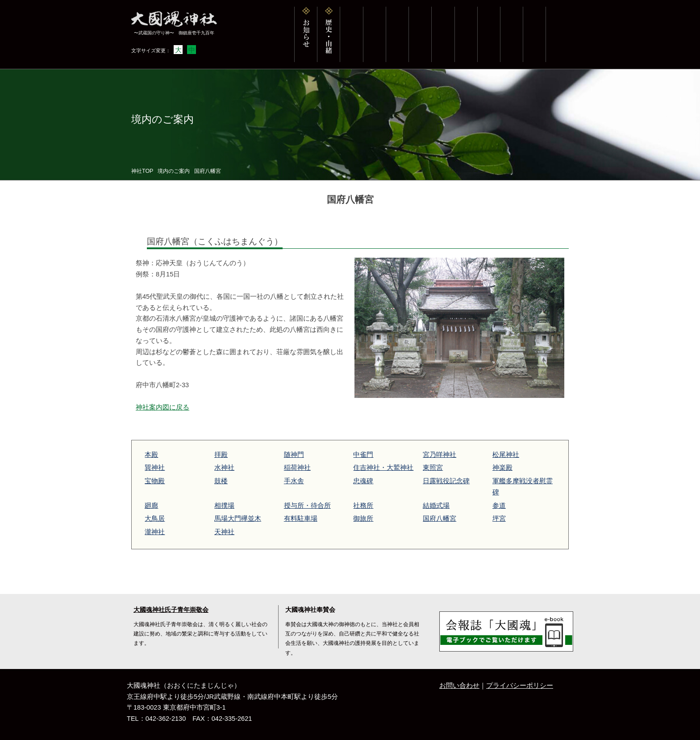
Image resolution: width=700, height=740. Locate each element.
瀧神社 (155, 532)
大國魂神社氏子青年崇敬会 (171, 610)
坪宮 (499, 518)
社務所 (363, 506)
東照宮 (433, 468)
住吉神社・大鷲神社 (383, 468)
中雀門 (363, 455)
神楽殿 (502, 468)
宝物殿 (155, 481)
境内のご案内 (174, 171)
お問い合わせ (459, 686)
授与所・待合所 (307, 506)
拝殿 (221, 455)
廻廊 (151, 506)
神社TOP (142, 171)
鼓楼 (221, 481)
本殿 (151, 455)
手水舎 (294, 481)
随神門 (294, 455)
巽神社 (155, 468)
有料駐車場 (301, 518)
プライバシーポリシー (520, 686)
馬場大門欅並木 (238, 518)
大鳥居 (155, 518)
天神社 (224, 532)
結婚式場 (436, 506)
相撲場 (224, 506)
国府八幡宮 (440, 518)
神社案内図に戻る (162, 407)
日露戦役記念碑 (446, 481)
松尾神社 (506, 455)
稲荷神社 (297, 468)
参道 (499, 506)
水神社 (224, 468)
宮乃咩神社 (440, 455)
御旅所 (363, 518)
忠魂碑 (363, 481)
